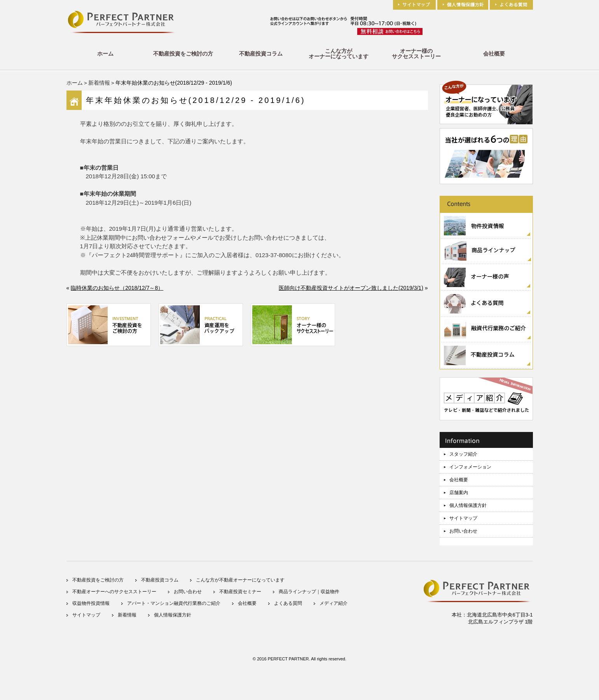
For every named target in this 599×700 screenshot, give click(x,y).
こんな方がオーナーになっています (339, 54)
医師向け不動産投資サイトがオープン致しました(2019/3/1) (351, 288)
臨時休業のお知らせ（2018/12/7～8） (117, 288)
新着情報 (99, 83)
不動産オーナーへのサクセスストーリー (114, 592)
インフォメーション (470, 467)
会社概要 (494, 54)
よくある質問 (288, 603)
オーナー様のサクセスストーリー (416, 54)
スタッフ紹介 (463, 454)
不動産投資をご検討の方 (183, 54)
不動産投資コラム (261, 54)
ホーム (105, 54)
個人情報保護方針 (468, 505)
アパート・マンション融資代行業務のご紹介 (174, 603)
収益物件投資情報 (91, 603)
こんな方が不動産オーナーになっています (240, 580)
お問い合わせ (463, 531)
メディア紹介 (334, 603)
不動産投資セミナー (240, 592)
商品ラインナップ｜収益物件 (309, 592)
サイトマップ (463, 518)
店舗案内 (459, 493)
